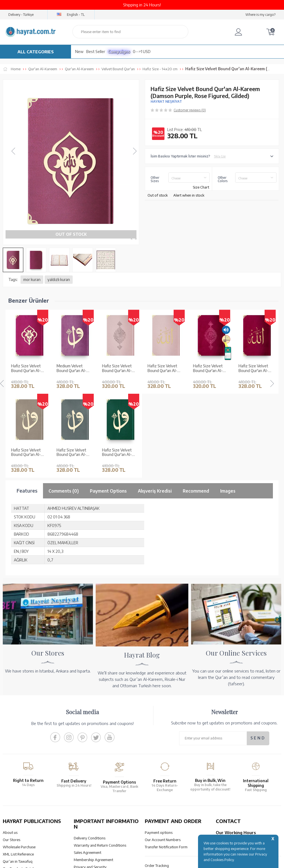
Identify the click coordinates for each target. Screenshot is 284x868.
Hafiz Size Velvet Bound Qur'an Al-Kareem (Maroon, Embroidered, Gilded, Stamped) (211, 368)
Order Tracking (157, 782)
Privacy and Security (90, 783)
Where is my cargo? (260, 15)
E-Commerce (158, 861)
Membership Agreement (93, 776)
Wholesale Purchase (19, 763)
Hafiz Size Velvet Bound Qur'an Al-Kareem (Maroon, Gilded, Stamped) (162, 368)
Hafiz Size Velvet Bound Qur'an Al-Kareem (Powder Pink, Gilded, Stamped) (71, 368)
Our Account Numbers (163, 756)
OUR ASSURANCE (101, 819)
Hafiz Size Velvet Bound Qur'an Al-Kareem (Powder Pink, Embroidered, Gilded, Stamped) (118, 368)
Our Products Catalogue (22, 785)
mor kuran (32, 279)
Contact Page (227, 796)
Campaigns (119, 52)
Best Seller (96, 52)
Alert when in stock (189, 195)
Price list (10, 792)
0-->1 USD (142, 52)
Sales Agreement (88, 769)
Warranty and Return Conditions (100, 761)
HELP (158, 819)
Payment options (159, 749)
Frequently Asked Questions (97, 797)
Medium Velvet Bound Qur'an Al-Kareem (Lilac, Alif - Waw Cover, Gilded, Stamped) (28, 368)
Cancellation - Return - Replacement (174, 789)
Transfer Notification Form (166, 763)
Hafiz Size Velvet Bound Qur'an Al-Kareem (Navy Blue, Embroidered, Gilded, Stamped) (256, 368)
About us (10, 749)
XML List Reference (18, 770)
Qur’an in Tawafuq (18, 777)
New (79, 52)
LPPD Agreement (88, 790)
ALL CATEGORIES (36, 52)
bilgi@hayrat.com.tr (232, 789)
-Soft (142, 861)
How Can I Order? (159, 796)
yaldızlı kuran (59, 279)
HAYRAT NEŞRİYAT (166, 101)
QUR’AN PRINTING (29, 819)
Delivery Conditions (90, 754)
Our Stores (12, 756)
